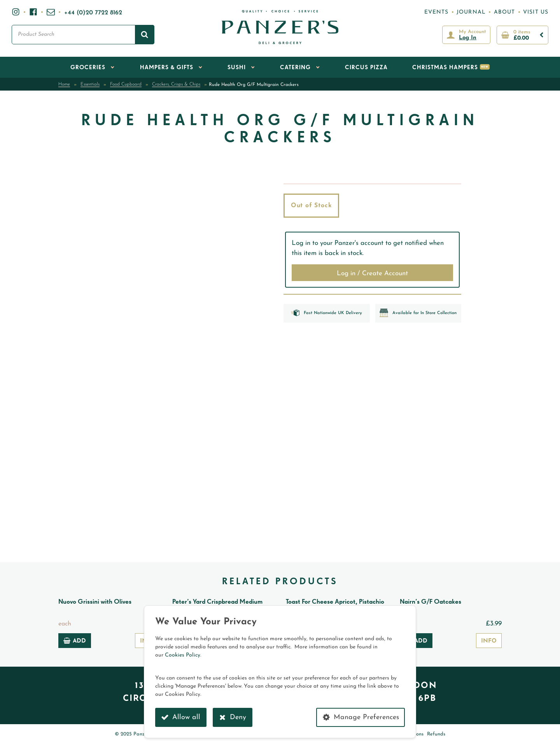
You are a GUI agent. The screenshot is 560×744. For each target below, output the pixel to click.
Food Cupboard (126, 84)
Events (437, 12)
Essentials (90, 84)
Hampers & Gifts (167, 67)
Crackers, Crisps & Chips (176, 84)
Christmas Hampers (445, 67)
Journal (471, 12)
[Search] (145, 35)
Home (64, 84)
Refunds (436, 734)
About (505, 12)
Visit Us (536, 12)
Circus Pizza (366, 67)
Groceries (88, 67)
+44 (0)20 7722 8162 (93, 13)
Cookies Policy (183, 655)
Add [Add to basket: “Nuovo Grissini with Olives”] (75, 641)
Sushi (237, 67)
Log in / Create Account (372, 273)
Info (489, 641)
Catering (295, 67)
